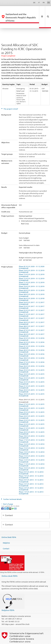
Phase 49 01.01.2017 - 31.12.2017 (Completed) (32, 313)
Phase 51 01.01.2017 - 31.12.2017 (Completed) (32, 305)
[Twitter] (5, 499)
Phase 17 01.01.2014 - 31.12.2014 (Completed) (32, 431)
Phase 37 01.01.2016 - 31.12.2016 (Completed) (32, 353)
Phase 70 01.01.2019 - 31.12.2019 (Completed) (32, 278)
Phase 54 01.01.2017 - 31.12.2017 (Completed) (32, 294)
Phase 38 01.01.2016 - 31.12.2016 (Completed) (32, 349)
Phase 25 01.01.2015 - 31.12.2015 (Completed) (32, 403)
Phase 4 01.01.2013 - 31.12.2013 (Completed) (32, 471)
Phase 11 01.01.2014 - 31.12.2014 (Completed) (32, 455)
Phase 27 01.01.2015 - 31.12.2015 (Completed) (32, 395)
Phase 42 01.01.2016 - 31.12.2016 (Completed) (32, 333)
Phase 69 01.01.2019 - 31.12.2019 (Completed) (32, 282)
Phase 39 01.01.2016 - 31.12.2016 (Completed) (32, 345)
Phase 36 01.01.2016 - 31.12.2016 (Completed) (32, 357)
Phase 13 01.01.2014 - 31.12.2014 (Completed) (32, 447)
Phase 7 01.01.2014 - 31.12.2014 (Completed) (32, 467)
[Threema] (10, 499)
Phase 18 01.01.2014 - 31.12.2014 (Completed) (32, 427)
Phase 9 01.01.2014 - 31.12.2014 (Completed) (32, 463)
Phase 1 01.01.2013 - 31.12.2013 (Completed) (32, 483)
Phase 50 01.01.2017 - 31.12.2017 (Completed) (32, 309)
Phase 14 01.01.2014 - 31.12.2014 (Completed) (32, 443)
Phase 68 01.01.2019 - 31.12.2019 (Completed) (32, 285)
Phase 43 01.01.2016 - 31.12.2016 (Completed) (32, 329)
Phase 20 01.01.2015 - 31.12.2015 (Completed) (32, 423)
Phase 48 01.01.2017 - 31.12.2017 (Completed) (32, 317)
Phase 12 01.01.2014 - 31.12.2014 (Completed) (32, 451)
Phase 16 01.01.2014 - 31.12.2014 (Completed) (32, 435)
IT (39, 3)
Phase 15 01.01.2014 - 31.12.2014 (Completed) (32, 439)
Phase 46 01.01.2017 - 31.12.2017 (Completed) (32, 325)
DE (34, 3)
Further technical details (12, 490)
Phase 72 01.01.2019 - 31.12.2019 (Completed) (32, 270)
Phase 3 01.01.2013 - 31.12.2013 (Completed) (32, 475)
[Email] (15, 499)
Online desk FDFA (10, 566)
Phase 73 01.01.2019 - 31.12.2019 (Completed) (32, 266)
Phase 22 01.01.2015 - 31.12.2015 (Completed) (32, 415)
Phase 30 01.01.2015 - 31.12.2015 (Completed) (32, 381)
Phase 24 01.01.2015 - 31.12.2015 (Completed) (32, 407)
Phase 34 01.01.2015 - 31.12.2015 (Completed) (32, 365)
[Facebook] (3, 499)
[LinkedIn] (8, 499)
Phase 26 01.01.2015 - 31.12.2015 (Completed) (32, 399)
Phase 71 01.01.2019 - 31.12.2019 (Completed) (32, 274)
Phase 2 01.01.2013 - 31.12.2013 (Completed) (32, 479)
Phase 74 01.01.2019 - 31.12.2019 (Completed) (32, 262)
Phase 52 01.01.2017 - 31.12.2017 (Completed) (32, 301)
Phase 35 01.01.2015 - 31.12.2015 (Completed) (32, 361)
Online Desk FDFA (9, 527)
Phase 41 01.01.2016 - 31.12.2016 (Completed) (32, 337)
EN (49, 3)
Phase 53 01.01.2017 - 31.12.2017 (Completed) (32, 297)
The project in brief (11, 99)
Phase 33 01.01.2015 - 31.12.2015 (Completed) (32, 369)
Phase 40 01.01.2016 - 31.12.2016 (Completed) (32, 341)
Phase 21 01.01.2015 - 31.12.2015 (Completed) (32, 419)
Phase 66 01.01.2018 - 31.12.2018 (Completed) (32, 290)
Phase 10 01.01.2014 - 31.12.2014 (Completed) (32, 459)
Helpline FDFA (8, 601)
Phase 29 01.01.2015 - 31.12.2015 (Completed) (32, 385)
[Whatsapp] (13, 499)
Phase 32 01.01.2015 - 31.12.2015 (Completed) (32, 373)
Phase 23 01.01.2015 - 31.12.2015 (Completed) (32, 411)
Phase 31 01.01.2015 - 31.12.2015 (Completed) (32, 377)
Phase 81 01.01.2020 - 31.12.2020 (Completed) (32, 258)
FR (44, 3)
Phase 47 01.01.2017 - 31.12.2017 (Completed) (32, 321)
